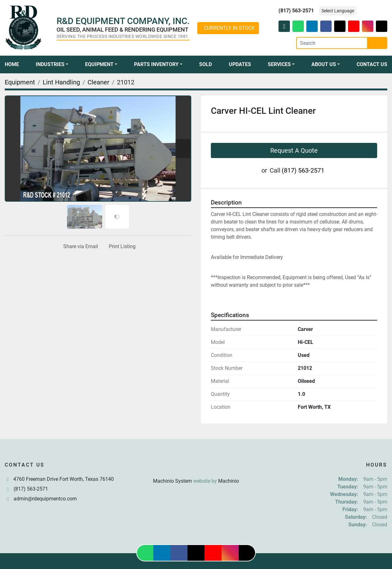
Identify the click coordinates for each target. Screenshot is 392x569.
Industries (50, 64)
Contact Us (372, 64)
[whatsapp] (298, 26)
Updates (240, 64)
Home (12, 64)
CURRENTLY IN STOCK (229, 28)
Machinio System (172, 481)
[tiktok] (382, 26)
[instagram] (368, 26)
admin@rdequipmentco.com (45, 499)
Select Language (338, 11)
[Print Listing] (121, 247)
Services (279, 64)
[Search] (332, 43)
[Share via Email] (79, 247)
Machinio (229, 481)
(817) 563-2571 (296, 11)
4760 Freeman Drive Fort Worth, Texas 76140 (64, 479)
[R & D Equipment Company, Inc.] (196, 466)
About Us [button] (324, 64)
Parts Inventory (156, 64)
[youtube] (354, 26)
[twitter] (340, 26)
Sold (205, 64)
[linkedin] (312, 26)
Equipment (99, 64)
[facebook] (326, 26)
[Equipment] (20, 82)
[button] (52, 64)
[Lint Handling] (61, 82)
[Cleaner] (98, 82)
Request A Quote (294, 150)
